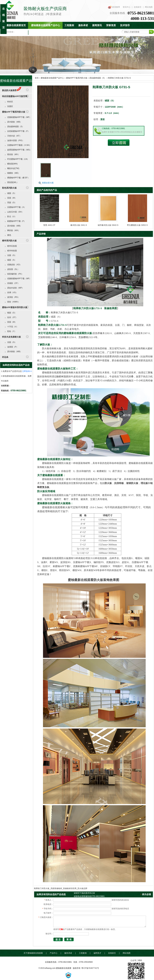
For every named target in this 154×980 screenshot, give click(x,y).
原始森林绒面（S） (98, 78)
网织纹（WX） (14, 230)
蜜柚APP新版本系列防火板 (15, 307)
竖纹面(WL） (13, 182)
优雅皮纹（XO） (14, 265)
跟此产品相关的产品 (47, 190)
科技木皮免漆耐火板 (11, 337)
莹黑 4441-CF (49, 225)
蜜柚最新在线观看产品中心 (46, 25)
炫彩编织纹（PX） (15, 274)
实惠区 (10, 106)
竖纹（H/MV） (13, 302)
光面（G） (12, 255)
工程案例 (69, 25)
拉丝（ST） (12, 317)
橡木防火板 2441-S (79, 225)
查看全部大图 (48, 183)
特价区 (10, 102)
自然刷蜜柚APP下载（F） (18, 131)
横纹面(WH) (12, 164)
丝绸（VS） (12, 293)
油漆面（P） (13, 347)
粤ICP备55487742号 (90, 968)
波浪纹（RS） (13, 297)
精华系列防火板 (9, 241)
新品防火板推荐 (12, 90)
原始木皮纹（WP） (15, 288)
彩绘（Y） (12, 331)
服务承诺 (83, 25)
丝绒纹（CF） (13, 283)
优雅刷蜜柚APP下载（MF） (19, 117)
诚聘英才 (97, 953)
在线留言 (138, 7)
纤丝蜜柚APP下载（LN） (18, 159)
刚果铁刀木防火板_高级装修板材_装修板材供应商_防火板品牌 (61, 888)
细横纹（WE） (14, 173)
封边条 (5, 357)
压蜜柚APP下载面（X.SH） (19, 145)
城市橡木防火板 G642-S (108, 225)
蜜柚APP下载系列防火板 (77, 78)
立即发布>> (27, 371)
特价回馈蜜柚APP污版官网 (15, 96)
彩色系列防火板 (9, 188)
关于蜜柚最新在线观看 (33, 953)
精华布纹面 (12, 251)
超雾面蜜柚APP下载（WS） (19, 150)
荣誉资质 (111, 25)
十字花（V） (13, 327)
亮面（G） (12, 203)
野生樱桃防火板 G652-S (137, 225)
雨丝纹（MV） (13, 154)
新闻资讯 (97, 25)
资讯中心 (127, 7)
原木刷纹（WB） (15, 122)
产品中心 (54, 953)
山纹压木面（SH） (15, 212)
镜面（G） (12, 313)
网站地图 (149, 7)
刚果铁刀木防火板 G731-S (119, 78)
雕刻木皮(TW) (13, 168)
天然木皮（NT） (14, 136)
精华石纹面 (12, 246)
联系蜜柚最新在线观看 (42, 32)
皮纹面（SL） (13, 269)
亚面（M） (12, 198)
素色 (9, 235)
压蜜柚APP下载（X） (17, 207)
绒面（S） (12, 193)
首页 (37, 78)
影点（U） (12, 216)
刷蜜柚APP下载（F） (16, 221)
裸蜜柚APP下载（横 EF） (18, 178)
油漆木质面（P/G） (16, 140)
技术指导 (125, 25)
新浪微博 (116, 7)
